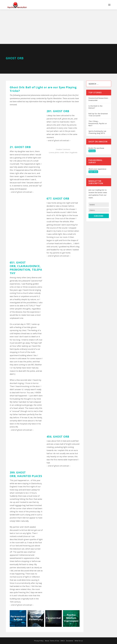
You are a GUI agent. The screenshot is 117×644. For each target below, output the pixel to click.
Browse (92, 151)
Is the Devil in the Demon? (95, 107)
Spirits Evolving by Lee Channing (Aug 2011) (97, 132)
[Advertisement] (58, 27)
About (47, 641)
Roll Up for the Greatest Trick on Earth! (98, 115)
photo (57, 152)
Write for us (79, 641)
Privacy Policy (39, 641)
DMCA (63, 641)
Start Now (93, 172)
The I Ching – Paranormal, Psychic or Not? (98, 123)
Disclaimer (70, 641)
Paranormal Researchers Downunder (98, 99)
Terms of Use (55, 641)
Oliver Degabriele (71, 152)
